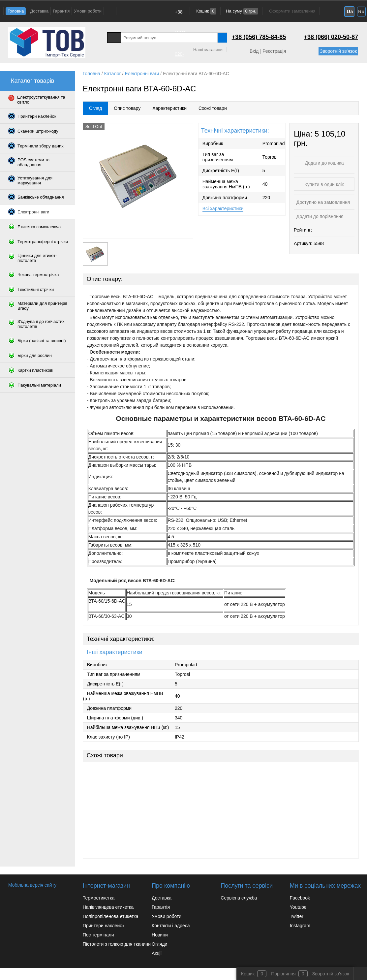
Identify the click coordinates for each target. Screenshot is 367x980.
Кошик (206, 11)
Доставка (39, 11)
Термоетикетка (99, 898)
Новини (160, 935)
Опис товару (127, 108)
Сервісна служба (239, 898)
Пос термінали (98, 935)
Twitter (297, 916)
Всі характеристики (223, 208)
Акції (157, 953)
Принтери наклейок (104, 926)
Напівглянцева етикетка (108, 907)
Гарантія (61, 11)
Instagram (300, 926)
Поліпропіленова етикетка (111, 916)
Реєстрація (274, 51)
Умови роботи (88, 11)
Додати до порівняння (319, 216)
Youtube (298, 907)
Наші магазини (208, 50)
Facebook (300, 898)
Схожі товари (213, 108)
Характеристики (169, 108)
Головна (16, 11)
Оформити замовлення (292, 11)
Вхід (254, 51)
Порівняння (283, 974)
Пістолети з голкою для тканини (117, 944)
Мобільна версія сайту (32, 885)
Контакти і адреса (171, 926)
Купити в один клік (324, 184)
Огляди (159, 944)
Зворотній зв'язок (338, 51)
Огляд (96, 108)
